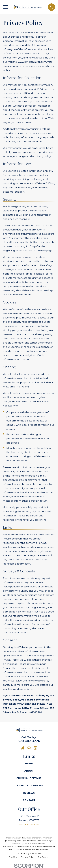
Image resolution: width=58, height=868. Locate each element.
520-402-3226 (29, 741)
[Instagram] (35, 748)
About (29, 771)
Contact (29, 800)
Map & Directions (29, 824)
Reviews (29, 793)
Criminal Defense (29, 778)
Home (29, 764)
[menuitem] (13, 857)
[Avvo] (23, 748)
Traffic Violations (29, 785)
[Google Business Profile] (29, 748)
